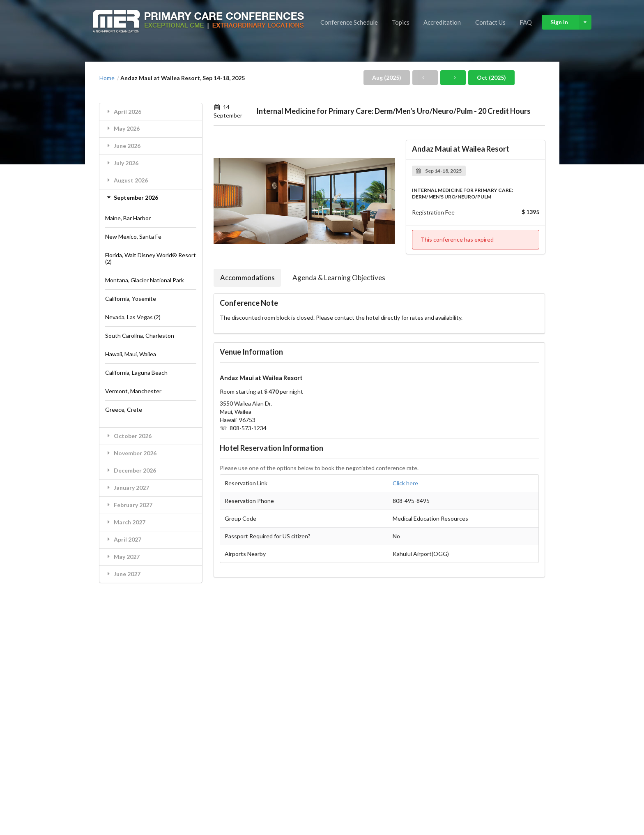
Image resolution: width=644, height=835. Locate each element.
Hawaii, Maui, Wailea (131, 354)
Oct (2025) (491, 77)
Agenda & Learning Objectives (339, 278)
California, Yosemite (131, 299)
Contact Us (490, 22)
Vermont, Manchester (133, 391)
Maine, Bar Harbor (128, 218)
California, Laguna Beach (136, 373)
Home (107, 78)
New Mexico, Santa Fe (133, 236)
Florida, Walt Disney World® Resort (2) (151, 258)
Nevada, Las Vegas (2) (133, 317)
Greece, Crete (124, 409)
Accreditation (442, 22)
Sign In (571, 22)
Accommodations (247, 278)
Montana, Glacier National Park (145, 280)
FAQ (526, 22)
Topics (401, 22)
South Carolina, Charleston (140, 336)
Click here (405, 483)
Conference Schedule (349, 22)
